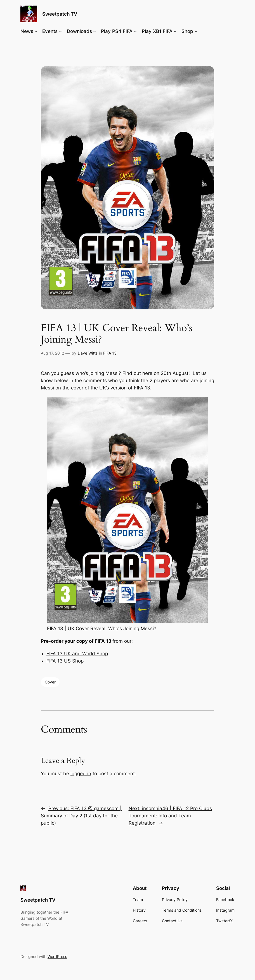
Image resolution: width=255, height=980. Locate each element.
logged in (81, 774)
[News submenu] (36, 31)
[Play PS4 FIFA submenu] (135, 31)
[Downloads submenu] (95, 31)
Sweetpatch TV (60, 14)
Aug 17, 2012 (52, 353)
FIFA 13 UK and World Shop (77, 654)
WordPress (57, 956)
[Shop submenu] (196, 31)
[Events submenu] (60, 31)
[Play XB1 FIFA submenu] (175, 31)
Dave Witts (88, 353)
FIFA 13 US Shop (65, 661)
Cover (50, 682)
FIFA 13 (110, 353)
